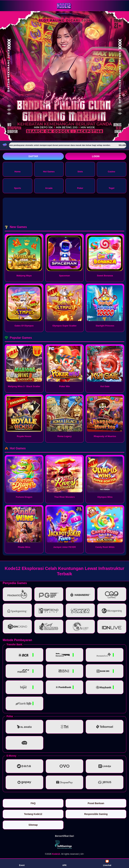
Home (17, 169)
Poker (80, 186)
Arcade (49, 186)
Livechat (107, 863)
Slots (80, 169)
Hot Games (49, 169)
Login (96, 156)
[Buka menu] (6, 5)
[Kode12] (64, 5)
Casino (111, 169)
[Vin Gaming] (64, 844)
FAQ (33, 803)
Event (22, 863)
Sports (18, 186)
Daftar (33, 156)
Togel (112, 186)
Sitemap (33, 825)
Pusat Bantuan (96, 803)
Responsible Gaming (96, 814)
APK (64, 863)
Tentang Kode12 (33, 814)
